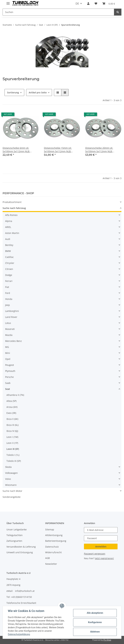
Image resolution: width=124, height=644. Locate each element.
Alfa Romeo (11, 215)
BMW (8, 251)
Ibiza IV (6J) (12, 431)
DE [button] (77, 4)
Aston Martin (12, 233)
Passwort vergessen (95, 554)
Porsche (9, 377)
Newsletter (51, 564)
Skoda (8, 467)
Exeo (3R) (11, 413)
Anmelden (101, 547)
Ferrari (9, 281)
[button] (88, 4)
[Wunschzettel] (96, 4)
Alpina (9, 221)
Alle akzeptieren (95, 613)
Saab (8, 383)
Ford (8, 293)
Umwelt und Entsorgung (20, 552)
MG (7, 347)
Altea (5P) (11, 401)
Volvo (8, 479)
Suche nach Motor (12, 491)
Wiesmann (11, 485)
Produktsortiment (12, 202)
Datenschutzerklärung (19, 634)
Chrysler (10, 263)
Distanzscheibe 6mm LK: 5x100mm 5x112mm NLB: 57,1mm (16, 150)
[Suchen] (58, 12)
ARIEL (8, 227)
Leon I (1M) (12, 437)
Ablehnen (95, 632)
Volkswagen (11, 473)
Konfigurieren (95, 622)
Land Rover (11, 317)
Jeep (8, 305)
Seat (8, 389)
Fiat (7, 287)
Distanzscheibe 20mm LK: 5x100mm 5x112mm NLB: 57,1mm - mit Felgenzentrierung (103, 150)
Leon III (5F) (13, 449)
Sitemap (50, 529)
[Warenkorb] (109, 4)
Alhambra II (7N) (15, 395)
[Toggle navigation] (8, 2)
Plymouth (10, 371)
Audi (8, 239)
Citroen (9, 269)
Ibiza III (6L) (13, 425)
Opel (8, 359)
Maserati (10, 329)
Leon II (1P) (12, 443)
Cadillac (9, 257)
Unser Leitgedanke (17, 529)
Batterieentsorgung (56, 541)
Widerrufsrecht (53, 552)
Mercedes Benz (13, 341)
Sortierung (13, 92)
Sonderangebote (12, 497)
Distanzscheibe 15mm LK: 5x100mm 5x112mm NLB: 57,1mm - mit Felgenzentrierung (61, 150)
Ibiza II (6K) (12, 419)
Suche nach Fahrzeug (14, 208)
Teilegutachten (15, 535)
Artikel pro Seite (38, 92)
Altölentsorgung (54, 535)
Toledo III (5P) (14, 461)
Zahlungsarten (14, 541)
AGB (47, 558)
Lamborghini (12, 311)
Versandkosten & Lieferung (21, 547)
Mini (8, 353)
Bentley (9, 245)
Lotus (8, 323)
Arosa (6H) (12, 407)
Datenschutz (52, 547)
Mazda (9, 335)
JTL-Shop (107, 640)
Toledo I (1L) (13, 455)
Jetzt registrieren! (104, 558)
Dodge (9, 275)
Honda (9, 299)
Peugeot (10, 365)
